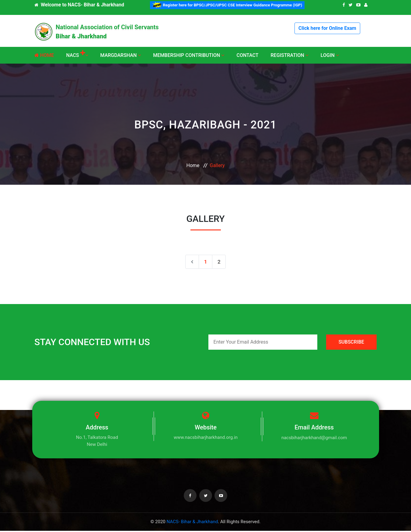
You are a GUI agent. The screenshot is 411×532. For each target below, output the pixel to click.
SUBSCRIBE (351, 343)
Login (330, 55)
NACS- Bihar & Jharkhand (192, 523)
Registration (290, 55)
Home (44, 55)
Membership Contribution (189, 55)
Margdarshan (121, 55)
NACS (77, 55)
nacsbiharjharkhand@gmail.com (314, 439)
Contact (247, 55)
